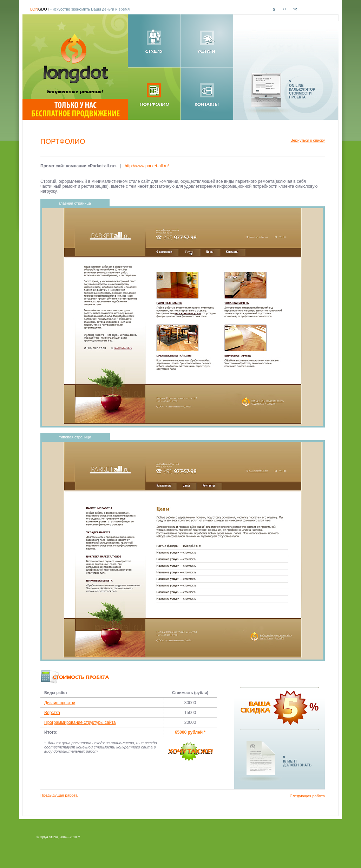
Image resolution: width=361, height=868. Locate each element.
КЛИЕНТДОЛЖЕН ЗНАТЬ (297, 763)
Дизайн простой (60, 703)
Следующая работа (307, 796)
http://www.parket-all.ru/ (147, 166)
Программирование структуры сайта (80, 722)
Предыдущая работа (59, 795)
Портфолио (63, 141)
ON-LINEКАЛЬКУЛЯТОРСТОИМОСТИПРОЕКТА (302, 91)
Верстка (52, 713)
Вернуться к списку (308, 140)
